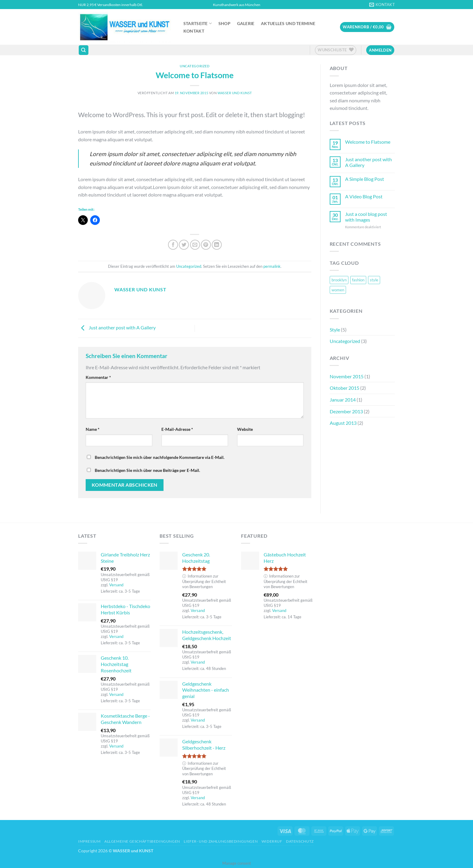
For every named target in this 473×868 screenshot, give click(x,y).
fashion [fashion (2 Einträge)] (358, 280)
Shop (224, 24)
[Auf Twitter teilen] (184, 245)
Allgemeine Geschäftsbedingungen (142, 841)
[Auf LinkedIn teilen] (217, 245)
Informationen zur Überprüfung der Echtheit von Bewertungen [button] (204, 581)
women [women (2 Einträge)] (338, 290)
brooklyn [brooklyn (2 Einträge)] (339, 280)
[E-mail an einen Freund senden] (195, 245)
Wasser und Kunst (235, 93)
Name (93, 429)
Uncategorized (195, 66)
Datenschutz (300, 841)
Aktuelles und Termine (288, 24)
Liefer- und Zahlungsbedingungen (221, 841)
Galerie (246, 24)
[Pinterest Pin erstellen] (206, 245)
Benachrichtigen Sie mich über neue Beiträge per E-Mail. (147, 470)
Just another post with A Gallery (117, 327)
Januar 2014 (343, 400)
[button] (367, 27)
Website (245, 429)
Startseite (198, 23)
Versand (116, 585)
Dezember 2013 (346, 411)
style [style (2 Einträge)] (374, 280)
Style (335, 330)
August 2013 (343, 423)
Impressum (89, 841)
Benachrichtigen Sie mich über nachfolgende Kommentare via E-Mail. (160, 457)
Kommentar (98, 377)
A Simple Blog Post (365, 179)
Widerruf (272, 841)
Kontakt (194, 31)
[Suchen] (84, 50)
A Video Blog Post (364, 196)
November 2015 (347, 376)
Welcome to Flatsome (368, 142)
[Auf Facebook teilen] (173, 245)
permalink (272, 266)
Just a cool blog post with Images (366, 217)
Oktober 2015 (344, 388)
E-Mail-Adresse (177, 429)
